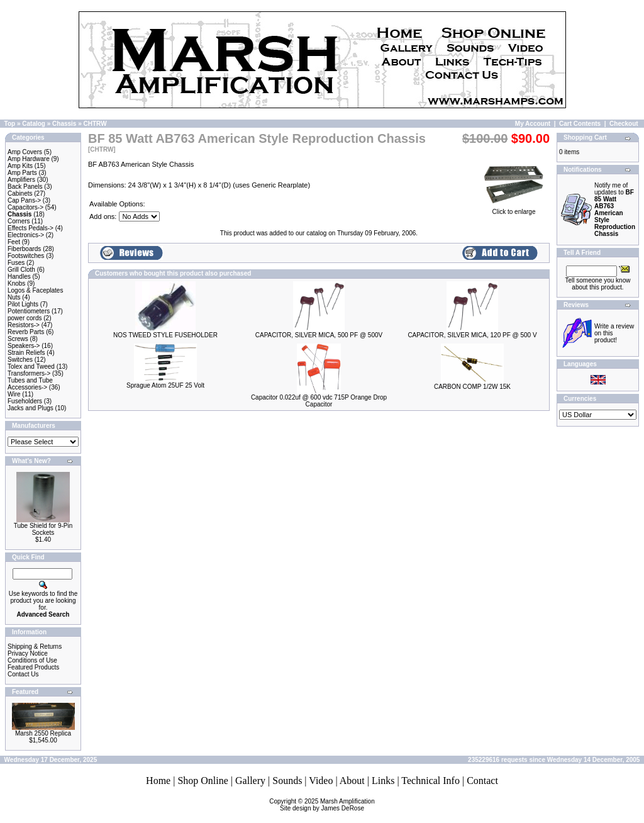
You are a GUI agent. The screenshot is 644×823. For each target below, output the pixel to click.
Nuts (14, 297)
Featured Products (33, 667)
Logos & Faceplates (35, 290)
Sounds (287, 781)
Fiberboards (24, 249)
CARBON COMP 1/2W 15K (472, 387)
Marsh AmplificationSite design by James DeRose (327, 805)
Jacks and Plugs (31, 408)
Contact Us (23, 674)
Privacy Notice (28, 653)
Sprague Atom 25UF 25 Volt (165, 385)
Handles (19, 277)
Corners (19, 221)
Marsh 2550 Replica (43, 733)
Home (158, 781)
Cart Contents (580, 124)
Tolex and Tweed (31, 367)
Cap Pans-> (24, 200)
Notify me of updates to (615, 210)
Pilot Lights (23, 304)
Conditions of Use (32, 660)
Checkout (624, 124)
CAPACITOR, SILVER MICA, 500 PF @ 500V (319, 335)
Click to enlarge (514, 209)
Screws (18, 339)
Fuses (16, 263)
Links (383, 781)
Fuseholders (25, 401)
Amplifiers (21, 180)
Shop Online (203, 781)
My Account (533, 124)
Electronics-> (26, 235)
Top (10, 124)
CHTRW (95, 124)
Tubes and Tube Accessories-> (30, 384)
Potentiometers (29, 311)
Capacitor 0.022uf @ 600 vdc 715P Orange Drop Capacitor (319, 401)
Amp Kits (20, 166)
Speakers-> (24, 346)
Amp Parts (22, 173)
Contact (482, 781)
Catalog (34, 124)
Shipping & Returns (35, 647)
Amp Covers (25, 152)
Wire (14, 394)
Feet (14, 242)
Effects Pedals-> (31, 228)
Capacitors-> (25, 207)
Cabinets (20, 193)
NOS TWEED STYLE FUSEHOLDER (165, 335)
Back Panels (25, 187)
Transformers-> (29, 373)
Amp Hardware (29, 159)
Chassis (64, 124)
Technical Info (430, 781)
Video (321, 781)
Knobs (16, 283)
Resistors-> (24, 325)
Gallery (250, 781)
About (352, 781)
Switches (20, 360)
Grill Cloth (21, 270)
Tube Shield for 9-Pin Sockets (43, 529)
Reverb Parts (26, 332)
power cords (25, 318)
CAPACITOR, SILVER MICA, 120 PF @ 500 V (472, 335)
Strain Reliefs (26, 353)
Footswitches (26, 256)
